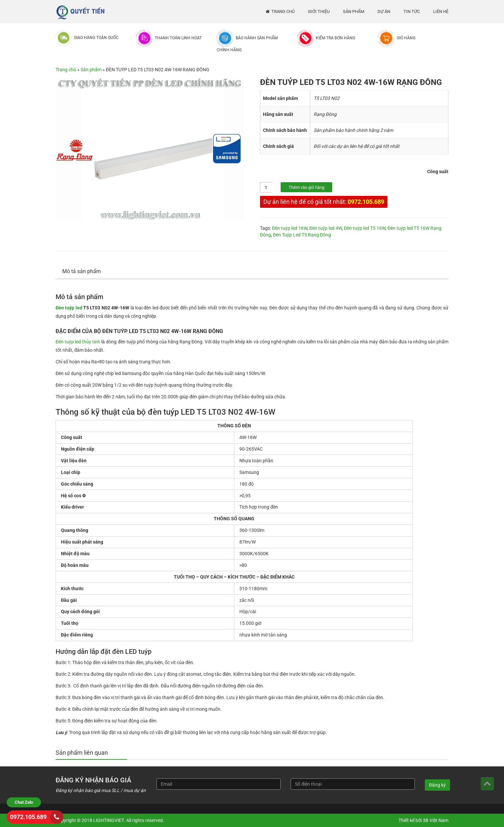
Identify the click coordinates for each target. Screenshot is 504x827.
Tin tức (412, 11)
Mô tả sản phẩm (82, 271)
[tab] (85, 272)
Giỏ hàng (406, 38)
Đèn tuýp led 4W (326, 228)
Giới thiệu (319, 11)
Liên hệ (441, 11)
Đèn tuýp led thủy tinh (78, 342)
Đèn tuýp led (69, 308)
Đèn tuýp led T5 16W (365, 228)
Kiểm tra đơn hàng (336, 38)
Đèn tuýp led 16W (290, 228)
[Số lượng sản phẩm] (266, 187)
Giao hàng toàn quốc (96, 38)
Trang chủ (283, 11)
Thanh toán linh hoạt (178, 38)
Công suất (438, 172)
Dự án (384, 11)
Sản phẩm (354, 11)
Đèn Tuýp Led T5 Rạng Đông (302, 235)
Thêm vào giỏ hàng (306, 187)
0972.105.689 (366, 202)
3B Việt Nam (436, 820)
